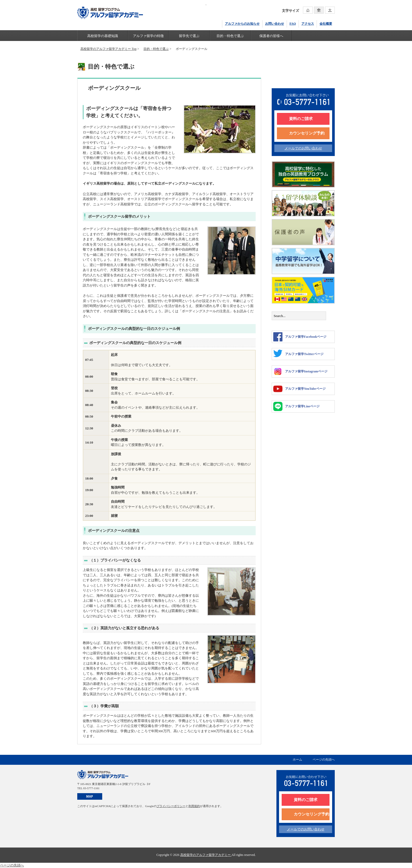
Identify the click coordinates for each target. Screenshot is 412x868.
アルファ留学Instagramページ (300, 371)
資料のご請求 (301, 119)
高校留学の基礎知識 (103, 36)
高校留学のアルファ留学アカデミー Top (108, 49)
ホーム (297, 760)
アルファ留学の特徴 (148, 36)
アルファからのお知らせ (242, 24)
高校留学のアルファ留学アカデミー (206, 855)
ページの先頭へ (324, 760)
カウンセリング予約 (307, 133)
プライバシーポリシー (171, 806)
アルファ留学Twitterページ (298, 353)
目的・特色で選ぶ (230, 36)
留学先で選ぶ (189, 36)
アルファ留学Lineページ (296, 406)
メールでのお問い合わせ (303, 148)
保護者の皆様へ (271, 36)
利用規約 (194, 806)
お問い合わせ (275, 24)
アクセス (308, 24)
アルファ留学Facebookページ (300, 337)
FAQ (293, 24)
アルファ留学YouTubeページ (299, 389)
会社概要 (326, 24)
